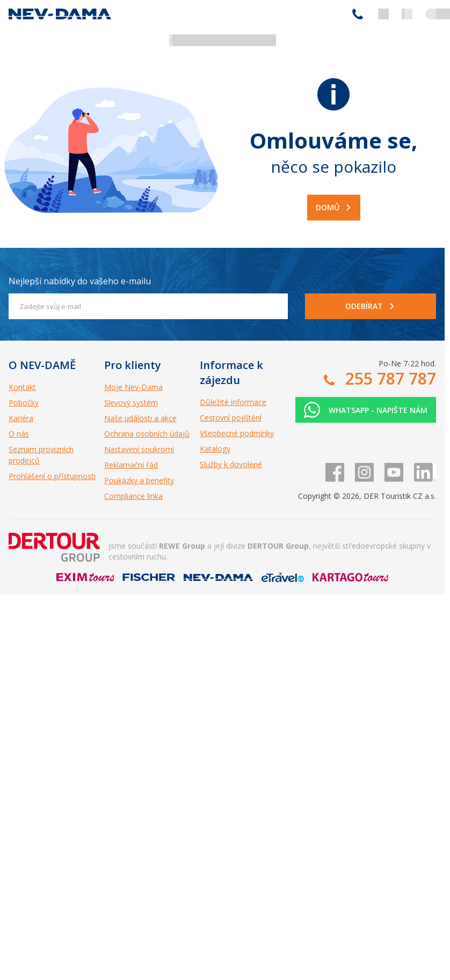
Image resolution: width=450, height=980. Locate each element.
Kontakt (22, 387)
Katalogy (215, 449)
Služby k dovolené (231, 464)
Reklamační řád (131, 465)
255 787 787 (358, 14)
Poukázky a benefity (139, 480)
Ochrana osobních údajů (147, 434)
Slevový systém (131, 403)
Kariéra (21, 418)
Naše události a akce (140, 418)
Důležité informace (233, 402)
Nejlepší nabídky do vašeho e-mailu (80, 281)
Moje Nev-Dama (133, 387)
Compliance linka (133, 496)
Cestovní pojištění (231, 418)
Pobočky (24, 403)
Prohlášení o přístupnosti (52, 476)
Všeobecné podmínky (237, 433)
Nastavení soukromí (139, 449)
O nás (19, 434)
